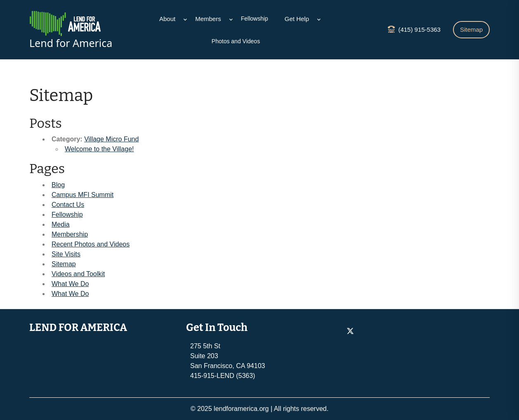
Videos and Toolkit (78, 274)
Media (61, 224)
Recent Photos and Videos (91, 244)
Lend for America (71, 43)
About (167, 19)
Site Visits (66, 254)
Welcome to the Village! (99, 149)
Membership (70, 234)
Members (208, 19)
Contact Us (68, 205)
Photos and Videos (236, 41)
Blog (58, 185)
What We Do (70, 284)
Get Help (297, 19)
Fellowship (255, 19)
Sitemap (471, 29)
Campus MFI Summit (83, 195)
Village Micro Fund (111, 139)
